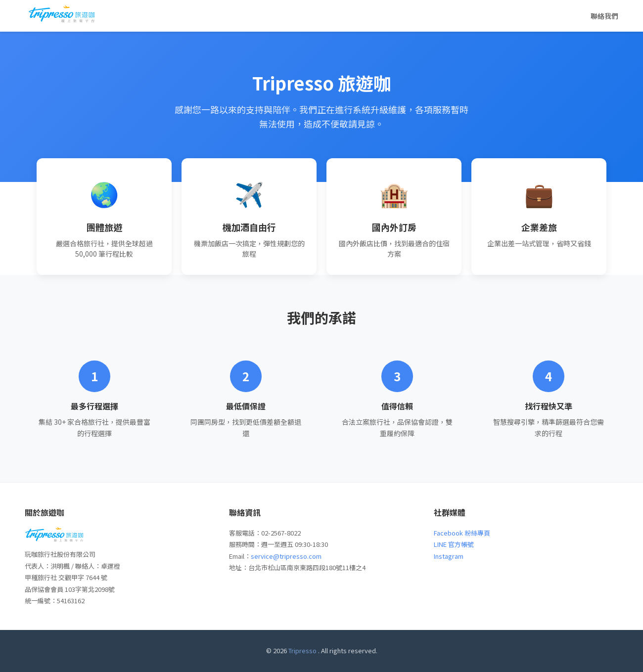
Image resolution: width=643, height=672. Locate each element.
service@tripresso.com (286, 556)
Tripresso (302, 650)
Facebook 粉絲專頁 (462, 533)
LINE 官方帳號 (454, 544)
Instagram (449, 556)
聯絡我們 (604, 16)
